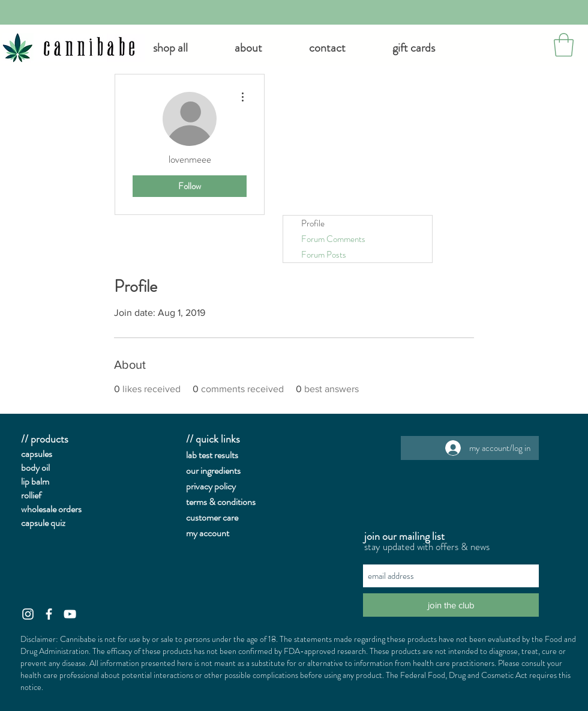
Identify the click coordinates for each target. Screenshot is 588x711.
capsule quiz (43, 523)
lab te (196, 455)
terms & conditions (221, 502)
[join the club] (451, 605)
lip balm (35, 481)
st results (222, 455)
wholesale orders (51, 509)
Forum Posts (324, 255)
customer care (212, 517)
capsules (37, 454)
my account (208, 533)
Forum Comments (333, 239)
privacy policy (211, 486)
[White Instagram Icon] (28, 614)
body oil (35, 467)
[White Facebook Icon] (49, 614)
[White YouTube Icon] (70, 614)
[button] (248, 48)
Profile (313, 223)
